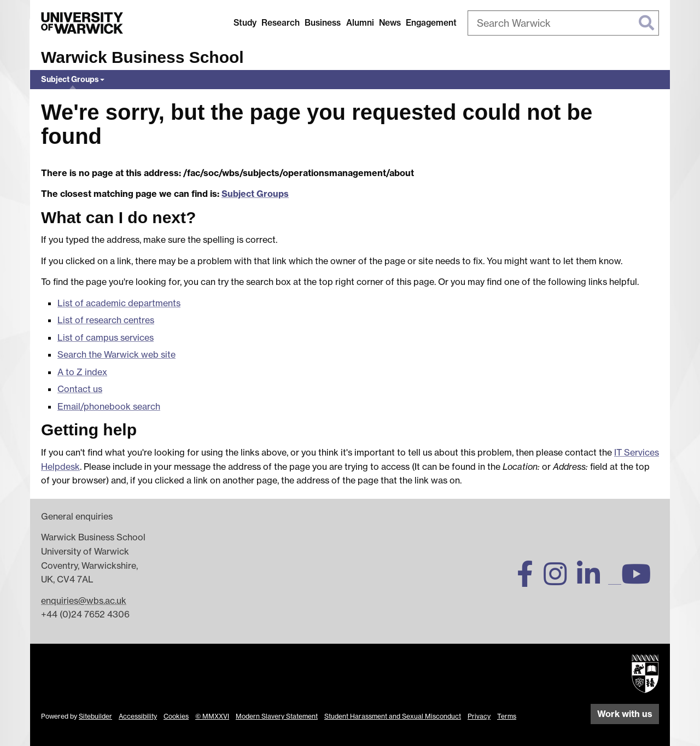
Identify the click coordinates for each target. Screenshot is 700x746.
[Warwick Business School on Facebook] (529, 580)
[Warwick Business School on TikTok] (615, 580)
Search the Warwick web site (116, 354)
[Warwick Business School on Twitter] (497, 580)
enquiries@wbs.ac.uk (84, 601)
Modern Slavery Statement (277, 716)
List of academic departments (119, 303)
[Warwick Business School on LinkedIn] (593, 580)
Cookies (176, 716)
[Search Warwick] (563, 23)
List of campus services (106, 337)
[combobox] (563, 23)
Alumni (360, 23)
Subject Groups (70, 79)
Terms (507, 716)
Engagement (431, 23)
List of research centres (106, 320)
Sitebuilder (95, 716)
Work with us (625, 714)
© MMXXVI (212, 716)
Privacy (479, 716)
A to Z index (82, 372)
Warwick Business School (142, 57)
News (390, 23)
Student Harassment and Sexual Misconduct (393, 716)
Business (323, 23)
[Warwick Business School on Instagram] (559, 580)
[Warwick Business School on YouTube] (640, 580)
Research (281, 23)
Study (245, 23)
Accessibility (138, 716)
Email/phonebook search (109, 406)
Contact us (80, 389)
